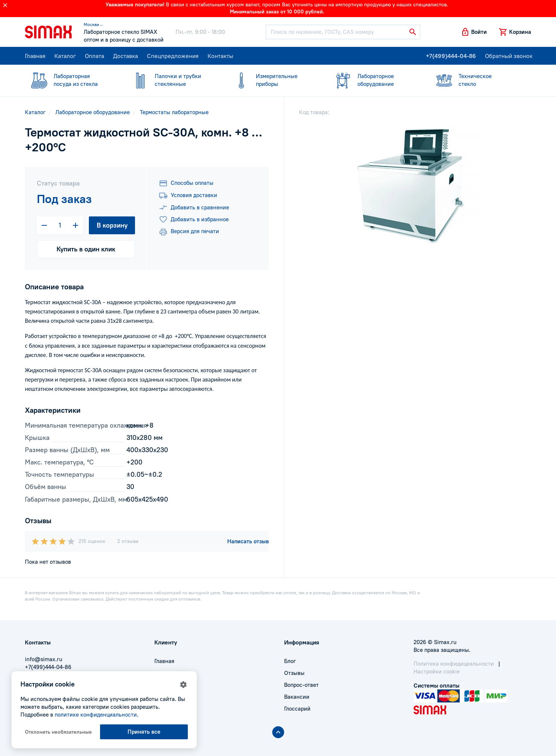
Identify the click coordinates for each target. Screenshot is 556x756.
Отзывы (294, 673)
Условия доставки (188, 196)
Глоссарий (297, 709)
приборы (273, 80)
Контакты (220, 56)
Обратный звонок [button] (509, 56)
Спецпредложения (173, 56)
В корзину (112, 225)
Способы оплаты (186, 183)
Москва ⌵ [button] (93, 24)
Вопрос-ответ (301, 685)
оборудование (375, 80)
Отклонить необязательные (58, 732)
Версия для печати (189, 232)
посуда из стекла (71, 80)
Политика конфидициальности (454, 664)
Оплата (94, 56)
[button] (474, 32)
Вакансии (297, 697)
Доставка (126, 56)
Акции (163, 709)
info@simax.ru (44, 659)
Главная (35, 56)
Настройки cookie (437, 671)
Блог (290, 661)
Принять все (144, 732)
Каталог (65, 56)
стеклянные (172, 80)
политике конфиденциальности (96, 715)
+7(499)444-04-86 (451, 56)
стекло (476, 80)
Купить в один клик (86, 249)
